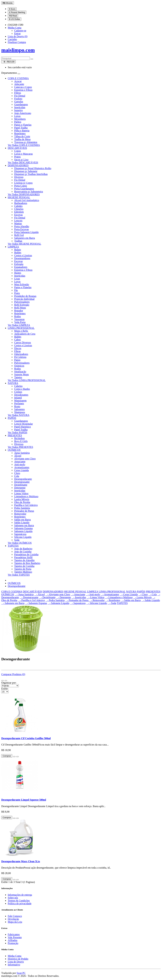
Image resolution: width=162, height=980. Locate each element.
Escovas (18, 215)
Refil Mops (20, 308)
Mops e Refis (21, 331)
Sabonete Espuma (23, 528)
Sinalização (20, 372)
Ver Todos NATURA (19, 415)
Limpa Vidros (21, 493)
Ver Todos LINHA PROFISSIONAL (27, 380)
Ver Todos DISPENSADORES (24, 194)
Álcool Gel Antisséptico (27, 200)
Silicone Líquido (23, 537)
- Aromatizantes (110, 594)
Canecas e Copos (23, 87)
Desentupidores (22, 258)
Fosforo (18, 99)
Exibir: (5, 689)
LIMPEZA (13, 247)
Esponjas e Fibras (23, 90)
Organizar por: (9, 683)
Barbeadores (21, 203)
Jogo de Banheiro (23, 549)
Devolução (13, 919)
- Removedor (97, 600)
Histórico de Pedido (18, 959)
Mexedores (20, 119)
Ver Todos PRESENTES (20, 447)
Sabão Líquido (22, 522)
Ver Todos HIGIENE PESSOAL (24, 244)
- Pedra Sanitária (55, 600)
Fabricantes (14, 934)
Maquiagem (20, 401)
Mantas (18, 223)
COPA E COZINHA (18, 78)
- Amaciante (78, 594)
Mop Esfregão (22, 284)
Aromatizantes (22, 467)
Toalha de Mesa (22, 139)
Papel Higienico (23, 427)
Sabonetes (19, 409)
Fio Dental (20, 96)
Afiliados (13, 940)
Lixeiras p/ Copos (23, 183)
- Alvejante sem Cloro (58, 594)
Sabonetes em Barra (25, 238)
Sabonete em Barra (24, 525)
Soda (17, 540)
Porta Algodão (22, 226)
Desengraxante (22, 482)
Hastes (18, 273)
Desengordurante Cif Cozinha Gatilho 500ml (26, 738)
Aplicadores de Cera (25, 334)
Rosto (17, 406)
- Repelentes (113, 600)
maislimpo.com (18, 50)
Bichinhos (19, 438)
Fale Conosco (15, 916)
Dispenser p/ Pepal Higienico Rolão (33, 168)
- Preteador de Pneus (77, 600)
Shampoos (20, 412)
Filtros (18, 93)
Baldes (18, 252)
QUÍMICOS (14, 450)
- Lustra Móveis (142, 597)
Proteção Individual (24, 299)
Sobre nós (13, 898)
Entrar (17, 33)
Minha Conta (15, 956)
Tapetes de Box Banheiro (27, 563)
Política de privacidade (20, 903)
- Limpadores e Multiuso (119, 597)
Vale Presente (15, 937)
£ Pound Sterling (17, 12)
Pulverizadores (22, 302)
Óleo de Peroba (22, 502)
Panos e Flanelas (23, 125)
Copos (18, 151)
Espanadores (21, 267)
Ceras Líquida (21, 470)
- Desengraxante (29, 597)
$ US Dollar (15, 19)
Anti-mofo (20, 464)
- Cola (153, 594)
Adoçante (19, 84)
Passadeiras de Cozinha (26, 554)
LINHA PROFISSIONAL (21, 328)
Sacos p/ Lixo (21, 160)
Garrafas (19, 102)
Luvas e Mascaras (24, 154)
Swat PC (21, 973)
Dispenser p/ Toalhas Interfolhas (31, 174)
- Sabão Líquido (151, 600)
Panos (17, 360)
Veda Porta (20, 322)
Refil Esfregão (22, 305)
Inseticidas (20, 107)
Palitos (18, 122)
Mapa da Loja (15, 922)
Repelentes (20, 133)
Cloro (17, 473)
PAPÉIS (12, 418)
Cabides (18, 206)
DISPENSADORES (18, 165)
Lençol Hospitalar (24, 424)
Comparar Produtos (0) (13, 674)
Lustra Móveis (22, 499)
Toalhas (18, 241)
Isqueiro (18, 110)
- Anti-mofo (93, 594)
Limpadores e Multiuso (26, 496)
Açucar (18, 81)
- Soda (112, 603)
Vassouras (19, 319)
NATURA (13, 383)
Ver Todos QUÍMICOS (20, 543)
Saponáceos (20, 534)
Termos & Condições (19, 901)
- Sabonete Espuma (36, 603)
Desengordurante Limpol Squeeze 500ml (24, 800)
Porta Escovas (21, 229)
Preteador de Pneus (24, 511)
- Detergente (64, 597)
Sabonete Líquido (23, 531)
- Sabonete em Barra (13, 603)
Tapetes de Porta (23, 569)
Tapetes (18, 377)
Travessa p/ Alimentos (26, 142)
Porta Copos (21, 186)
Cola (17, 476)
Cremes (18, 392)
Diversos (19, 177)
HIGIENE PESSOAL (19, 197)
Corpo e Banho (22, 389)
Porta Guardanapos (24, 189)
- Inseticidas (79, 597)
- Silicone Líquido (97, 603)
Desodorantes (21, 395)
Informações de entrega (20, 895)
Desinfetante (21, 485)
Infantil (18, 398)
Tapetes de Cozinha (24, 566)
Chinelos (19, 209)
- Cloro (143, 594)
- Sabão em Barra (131, 600)
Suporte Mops (21, 374)
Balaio (18, 250)
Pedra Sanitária (22, 508)
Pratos (17, 157)
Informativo (14, 965)
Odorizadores (21, 354)
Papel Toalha (21, 128)
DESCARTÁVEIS (17, 148)
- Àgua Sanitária (24, 594)
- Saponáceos (78, 603)
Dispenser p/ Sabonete (26, 171)
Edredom (19, 212)
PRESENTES (15, 435)
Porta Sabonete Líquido (26, 232)
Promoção (13, 943)
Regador (19, 311)
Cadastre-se (20, 31)
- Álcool (39, 594)
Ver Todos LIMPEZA (19, 325)
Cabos (17, 340)
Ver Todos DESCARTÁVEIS (23, 162)
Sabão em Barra (22, 520)
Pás (16, 290)
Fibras (17, 351)
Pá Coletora (20, 357)
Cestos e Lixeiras (23, 255)
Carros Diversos (23, 342)
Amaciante (20, 462)
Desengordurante (23, 479)
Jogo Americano (23, 113)
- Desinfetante (47, 597)
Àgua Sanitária (22, 453)
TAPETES (13, 546)
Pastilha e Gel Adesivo (26, 505)
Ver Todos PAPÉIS (18, 432)
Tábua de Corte (22, 136)
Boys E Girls (21, 441)
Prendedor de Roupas (25, 296)
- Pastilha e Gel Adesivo (31, 600)
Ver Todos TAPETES (19, 575)
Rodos (18, 316)
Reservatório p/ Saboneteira (29, 192)
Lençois (18, 221)
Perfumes (19, 403)
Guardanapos (21, 104)
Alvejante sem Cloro (25, 459)
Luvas (17, 116)
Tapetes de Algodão (24, 560)
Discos (18, 348)
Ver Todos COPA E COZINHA (24, 145)
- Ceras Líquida (129, 594)
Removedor (20, 514)
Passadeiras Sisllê (23, 557)
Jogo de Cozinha (23, 552)
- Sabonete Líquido (59, 603)
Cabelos (18, 386)
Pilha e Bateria (22, 131)
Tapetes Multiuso (23, 572)
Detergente (20, 488)
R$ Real (13, 16)
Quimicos (19, 366)
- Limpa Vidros (96, 597)
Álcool (18, 456)
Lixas (17, 279)
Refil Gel (19, 235)
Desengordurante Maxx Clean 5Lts (21, 861)
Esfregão (19, 264)
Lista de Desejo (16, 962)
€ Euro (12, 9)
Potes (17, 293)
